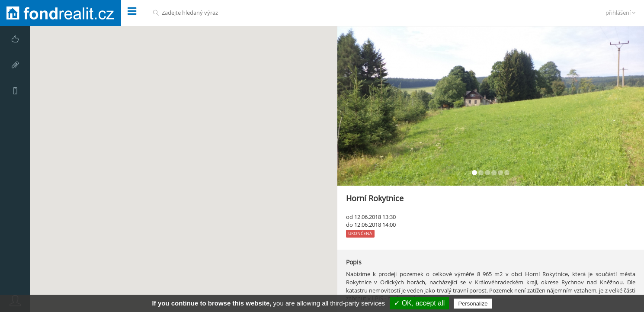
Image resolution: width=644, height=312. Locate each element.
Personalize (473, 304)
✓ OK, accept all (419, 303)
